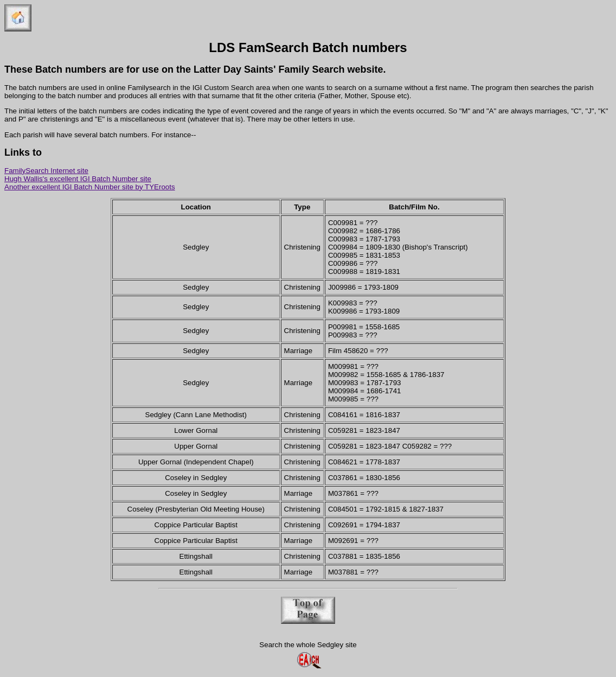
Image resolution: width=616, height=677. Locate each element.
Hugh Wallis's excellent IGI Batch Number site (78, 179)
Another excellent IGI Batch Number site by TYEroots (90, 187)
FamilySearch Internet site (46, 171)
